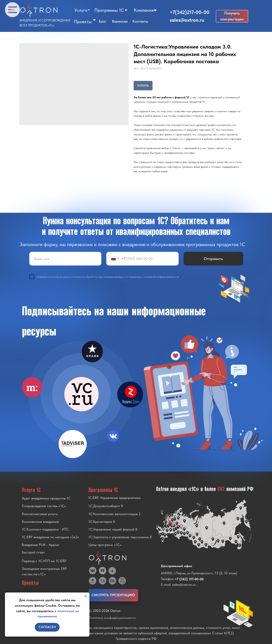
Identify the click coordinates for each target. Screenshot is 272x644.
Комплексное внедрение (40, 522)
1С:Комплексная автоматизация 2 (115, 514)
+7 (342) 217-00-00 (189, 579)
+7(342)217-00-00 (190, 12)
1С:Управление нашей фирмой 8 (113, 529)
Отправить (213, 259)
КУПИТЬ (143, 86)
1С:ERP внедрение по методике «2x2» (50, 537)
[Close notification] (86, 596)
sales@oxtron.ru (187, 20)
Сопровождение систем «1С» (44, 506)
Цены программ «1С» (105, 545)
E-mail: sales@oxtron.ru (178, 585)
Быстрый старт (33, 552)
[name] (65, 259)
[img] (81, 394)
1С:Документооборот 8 (106, 506)
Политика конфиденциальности (112, 618)
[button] (232, 16)
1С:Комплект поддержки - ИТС (45, 529)
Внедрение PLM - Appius (40, 545)
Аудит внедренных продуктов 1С (46, 498)
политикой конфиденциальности (161, 277)
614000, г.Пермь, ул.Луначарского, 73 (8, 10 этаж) (199, 573)
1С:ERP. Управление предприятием (114, 498)
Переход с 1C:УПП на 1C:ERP (44, 561)
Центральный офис (177, 566)
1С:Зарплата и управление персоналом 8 (120, 537)
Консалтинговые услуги (40, 514)
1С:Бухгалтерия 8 (102, 522)
